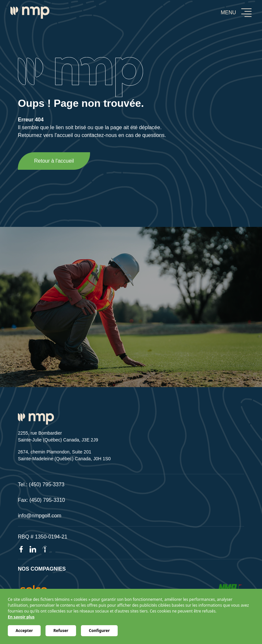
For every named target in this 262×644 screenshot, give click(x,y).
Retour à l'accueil (54, 161)
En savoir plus (21, 617)
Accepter (24, 631)
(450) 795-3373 (47, 484)
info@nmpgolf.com (40, 516)
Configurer (99, 631)
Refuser (61, 631)
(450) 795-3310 (47, 500)
